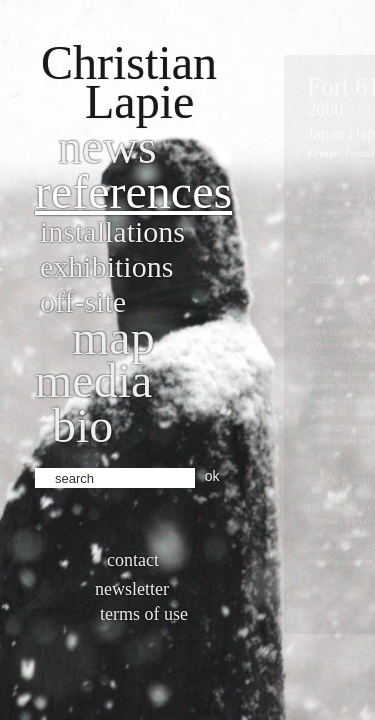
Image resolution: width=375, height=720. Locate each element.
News (107, 146)
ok (212, 476)
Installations (112, 231)
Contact (133, 560)
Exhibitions (106, 266)
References (133, 191)
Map (113, 337)
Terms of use (144, 614)
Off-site (83, 301)
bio (82, 425)
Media (93, 380)
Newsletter (132, 589)
